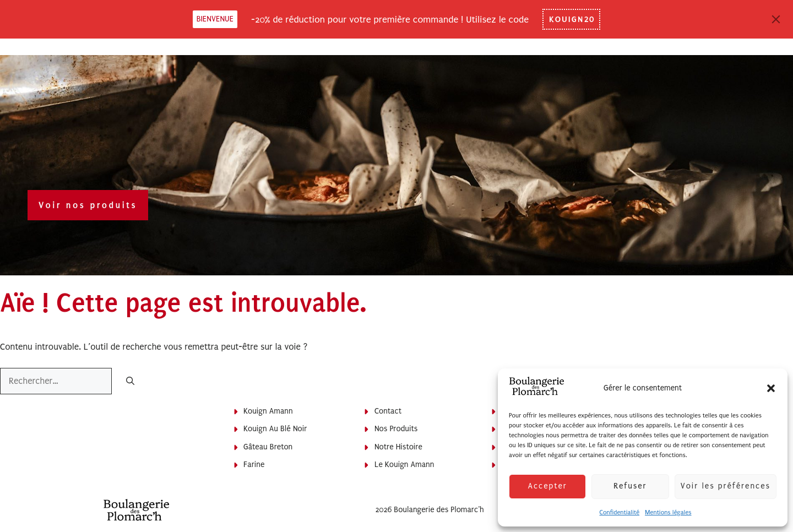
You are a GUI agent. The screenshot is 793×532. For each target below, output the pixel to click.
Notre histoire (398, 447)
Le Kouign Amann (404, 465)
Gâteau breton (268, 447)
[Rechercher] (130, 382)
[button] (771, 388)
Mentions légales (668, 512)
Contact (388, 411)
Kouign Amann (268, 411)
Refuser (630, 486)
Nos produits (396, 429)
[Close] (776, 19)
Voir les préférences (726, 486)
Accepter (547, 486)
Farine (254, 465)
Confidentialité (619, 512)
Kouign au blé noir (275, 429)
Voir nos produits (88, 205)
